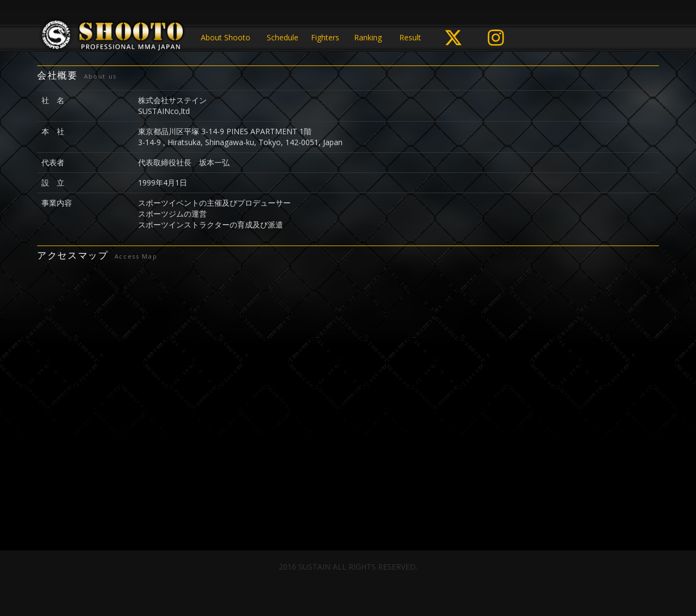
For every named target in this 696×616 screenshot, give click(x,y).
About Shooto (226, 37)
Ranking (368, 37)
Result (410, 37)
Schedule (283, 37)
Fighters (325, 37)
